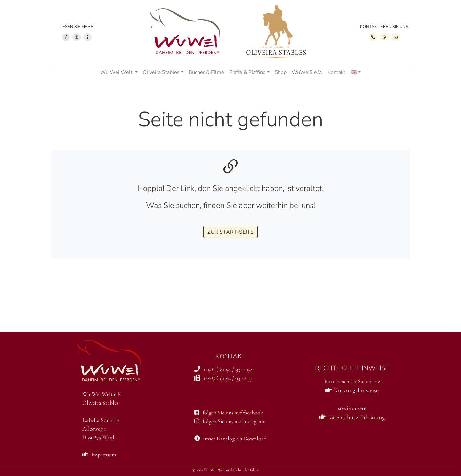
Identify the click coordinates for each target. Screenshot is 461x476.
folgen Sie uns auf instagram (230, 421)
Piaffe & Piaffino (247, 72)
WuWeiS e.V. (307, 72)
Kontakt (336, 72)
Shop (281, 72)
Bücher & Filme (206, 72)
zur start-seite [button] (230, 232)
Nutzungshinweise (352, 390)
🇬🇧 (354, 72)
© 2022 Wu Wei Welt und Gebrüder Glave (226, 470)
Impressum (99, 455)
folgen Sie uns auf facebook (229, 413)
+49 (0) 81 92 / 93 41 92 (223, 369)
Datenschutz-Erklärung (352, 417)
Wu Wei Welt (117, 72)
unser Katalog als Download (230, 439)
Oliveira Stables (161, 72)
